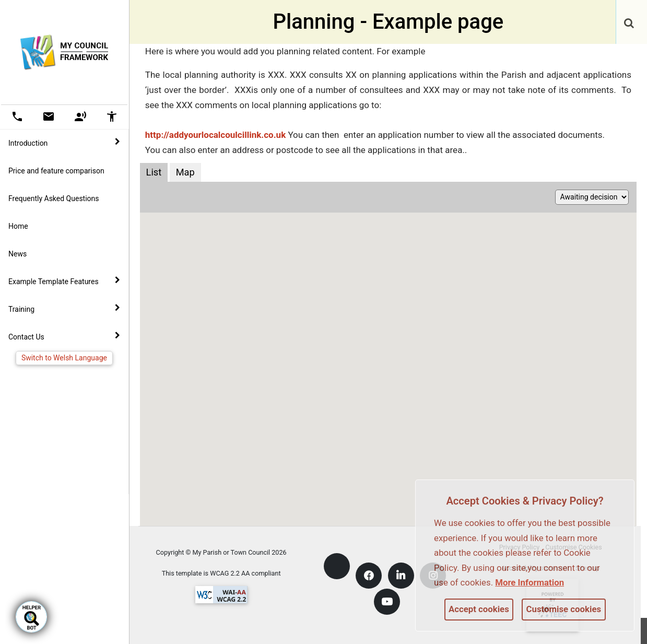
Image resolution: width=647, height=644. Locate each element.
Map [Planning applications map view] (185, 172)
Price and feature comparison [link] (56, 171)
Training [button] (64, 309)
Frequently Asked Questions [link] (54, 198)
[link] (629, 18)
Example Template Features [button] (64, 281)
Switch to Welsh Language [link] (64, 358)
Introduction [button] (64, 143)
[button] (630, 24)
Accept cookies (479, 609)
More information (530, 582)
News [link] (17, 254)
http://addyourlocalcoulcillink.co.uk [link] (217, 135)
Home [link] (18, 226)
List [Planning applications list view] (154, 172)
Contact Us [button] (64, 336)
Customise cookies (564, 609)
